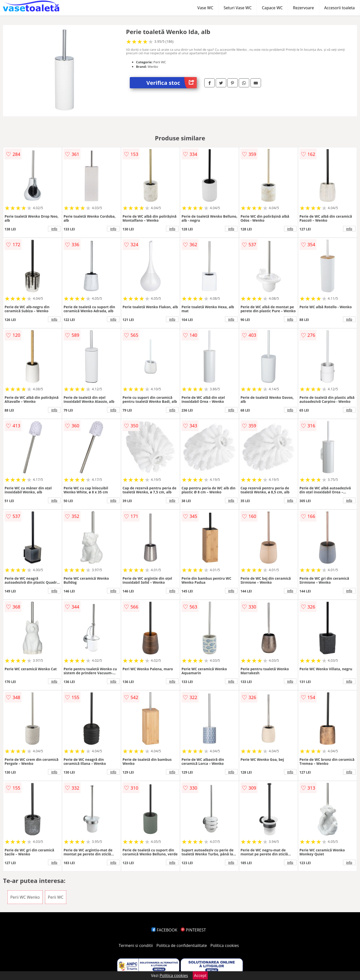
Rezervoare (303, 8)
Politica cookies (225, 945)
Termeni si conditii (136, 945)
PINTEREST (193, 930)
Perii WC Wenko (25, 897)
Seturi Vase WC (237, 8)
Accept (200, 975)
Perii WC (55, 897)
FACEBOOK (164, 930)
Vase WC (205, 8)
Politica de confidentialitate (182, 945)
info (54, 229)
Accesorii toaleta (339, 8)
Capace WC (272, 8)
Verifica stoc (172, 83)
